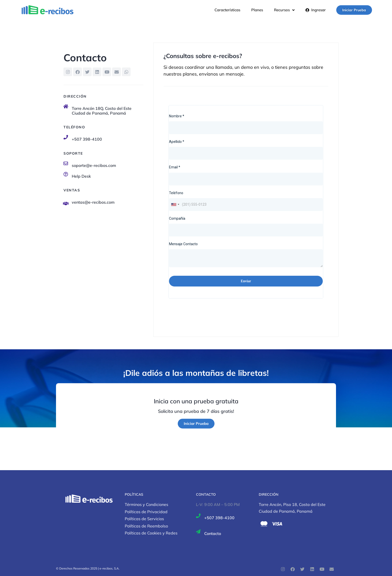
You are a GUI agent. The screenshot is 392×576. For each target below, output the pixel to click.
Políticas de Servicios (144, 519)
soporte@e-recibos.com (94, 165)
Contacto (213, 533)
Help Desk (81, 176)
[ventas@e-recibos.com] (66, 203)
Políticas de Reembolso (146, 526)
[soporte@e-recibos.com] (66, 163)
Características (227, 10)
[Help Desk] (66, 174)
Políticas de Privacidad (146, 512)
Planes (257, 10)
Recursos (284, 10)
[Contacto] (198, 531)
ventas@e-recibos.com (93, 202)
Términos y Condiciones (146, 504)
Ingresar (316, 10)
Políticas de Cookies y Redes (151, 533)
